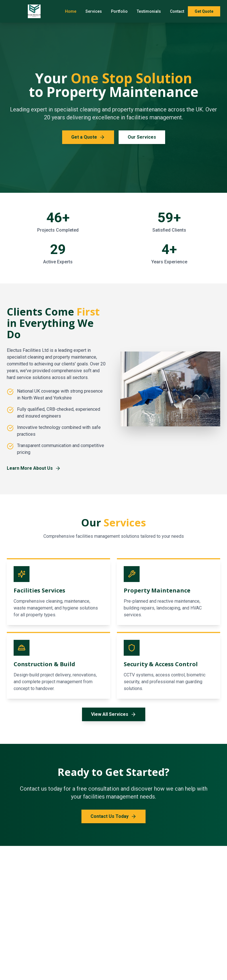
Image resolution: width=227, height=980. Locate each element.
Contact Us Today (113, 816)
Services (94, 11)
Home (71, 11)
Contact (177, 11)
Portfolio (119, 11)
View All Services (114, 714)
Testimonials (149, 11)
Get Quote (204, 11)
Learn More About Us (34, 468)
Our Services (142, 137)
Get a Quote (88, 137)
